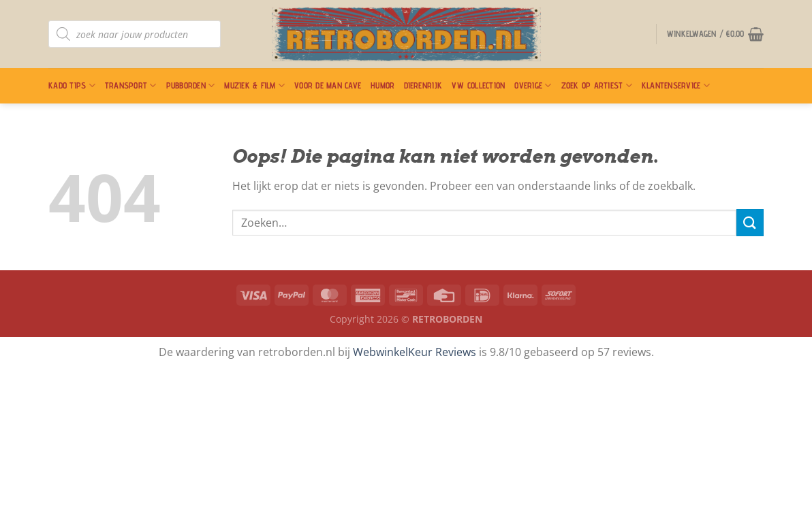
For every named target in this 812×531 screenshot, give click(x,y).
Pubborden (191, 85)
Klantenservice (676, 85)
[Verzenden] (750, 222)
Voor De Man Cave (328, 85)
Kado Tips (72, 85)
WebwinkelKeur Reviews (415, 352)
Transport (131, 85)
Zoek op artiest (597, 85)
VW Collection (478, 85)
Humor (382, 85)
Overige (533, 85)
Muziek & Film (254, 85)
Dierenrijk (423, 85)
